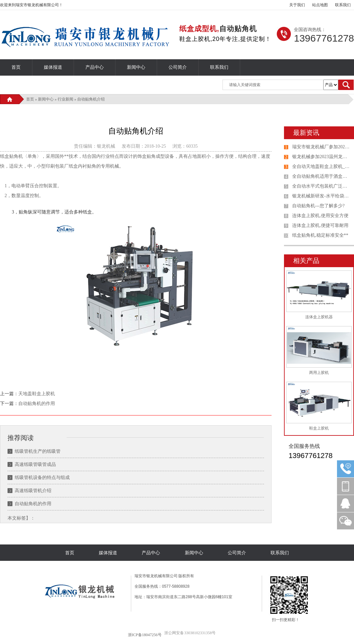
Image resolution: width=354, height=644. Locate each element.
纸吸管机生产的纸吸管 (38, 451)
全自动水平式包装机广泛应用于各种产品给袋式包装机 (322, 186)
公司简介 (178, 67)
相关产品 (306, 261)
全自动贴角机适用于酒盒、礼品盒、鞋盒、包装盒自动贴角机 (322, 176)
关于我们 (297, 5)
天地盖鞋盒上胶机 (37, 394)
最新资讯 (306, 133)
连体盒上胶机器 (319, 317)
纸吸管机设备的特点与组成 (42, 478)
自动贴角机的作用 (37, 404)
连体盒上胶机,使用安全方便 (320, 216)
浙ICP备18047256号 (145, 635)
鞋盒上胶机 (319, 428)
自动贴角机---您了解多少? (318, 206)
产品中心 (95, 67)
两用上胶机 (319, 373)
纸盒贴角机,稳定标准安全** (320, 235)
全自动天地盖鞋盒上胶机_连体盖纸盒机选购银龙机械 (322, 166)
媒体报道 (53, 67)
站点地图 (320, 5)
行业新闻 (65, 99)
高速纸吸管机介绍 (33, 491)
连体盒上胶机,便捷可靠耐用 (320, 225)
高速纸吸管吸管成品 (35, 464)
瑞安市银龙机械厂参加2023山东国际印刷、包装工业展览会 (322, 147)
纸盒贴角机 (11, 156)
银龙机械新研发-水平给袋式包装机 (322, 196)
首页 (16, 67)
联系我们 (343, 5)
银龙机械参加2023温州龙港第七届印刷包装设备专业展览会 (322, 157)
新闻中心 (136, 67)
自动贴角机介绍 (91, 99)
